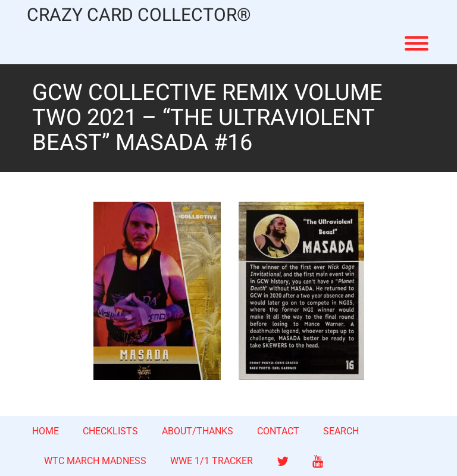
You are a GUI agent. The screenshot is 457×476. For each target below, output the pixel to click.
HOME (46, 431)
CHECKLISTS (110, 431)
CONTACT (278, 431)
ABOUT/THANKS (198, 431)
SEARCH (341, 431)
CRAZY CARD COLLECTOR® (139, 16)
